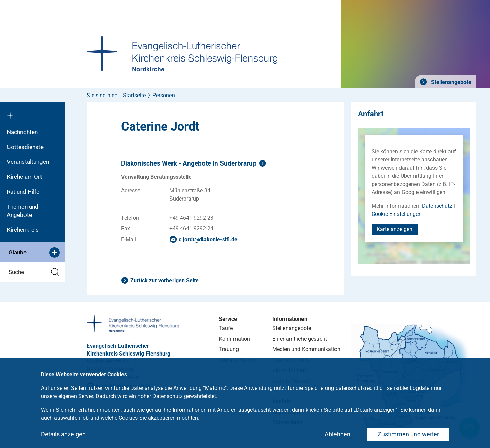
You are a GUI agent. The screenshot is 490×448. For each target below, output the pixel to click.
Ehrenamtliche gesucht (300, 339)
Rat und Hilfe (23, 192)
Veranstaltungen (28, 162)
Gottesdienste (25, 147)
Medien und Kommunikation (306, 349)
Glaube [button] (34, 253)
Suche (34, 272)
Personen (164, 95)
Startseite (134, 95)
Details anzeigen (63, 434)
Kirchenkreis (23, 230)
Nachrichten (22, 132)
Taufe (226, 328)
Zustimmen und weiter (408, 434)
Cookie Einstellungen (397, 214)
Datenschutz (437, 206)
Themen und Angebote (23, 211)
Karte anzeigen (395, 229)
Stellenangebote (451, 82)
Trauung (229, 349)
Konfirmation (234, 339)
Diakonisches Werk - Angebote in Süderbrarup (189, 163)
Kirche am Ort (24, 177)
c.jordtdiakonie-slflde (208, 239)
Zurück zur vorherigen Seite (165, 281)
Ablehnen (338, 434)
